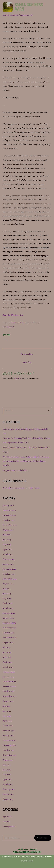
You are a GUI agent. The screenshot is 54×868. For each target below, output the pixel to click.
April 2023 (7, 662)
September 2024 (9, 579)
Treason (6, 821)
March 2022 (8, 726)
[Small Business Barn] (8, 7)
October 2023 (8, 633)
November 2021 (9, 745)
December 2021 (9, 740)
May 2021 (7, 775)
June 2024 (7, 593)
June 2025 (7, 540)
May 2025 (7, 544)
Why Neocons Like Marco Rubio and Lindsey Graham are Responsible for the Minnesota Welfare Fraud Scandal (26, 461)
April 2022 (7, 721)
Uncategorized (9, 826)
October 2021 (8, 750)
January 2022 (8, 735)
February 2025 (9, 559)
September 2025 (9, 525)
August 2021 (8, 760)
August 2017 (8, 799)
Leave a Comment (11, 15)
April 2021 (7, 779)
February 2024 (9, 613)
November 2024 (9, 569)
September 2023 (9, 637)
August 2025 (8, 530)
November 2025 (9, 515)
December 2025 (9, 510)
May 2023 (7, 657)
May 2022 (7, 716)
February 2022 (9, 731)
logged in (18, 378)
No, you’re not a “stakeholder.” (16, 470)
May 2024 (7, 598)
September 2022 (9, 696)
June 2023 (7, 652)
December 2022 (9, 681)
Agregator (25, 15)
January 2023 (8, 677)
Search (43, 838)
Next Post (27, 362)
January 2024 (8, 618)
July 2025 (6, 535)
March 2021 (7, 784)
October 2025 (8, 520)
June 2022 (7, 711)
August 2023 (8, 642)
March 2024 (8, 608)
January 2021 (8, 794)
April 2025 (7, 549)
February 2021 (8, 789)
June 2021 (7, 770)
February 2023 (9, 672)
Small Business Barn (29, 7)
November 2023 (9, 628)
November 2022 (9, 686)
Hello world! (34, 488)
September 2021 (9, 755)
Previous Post (27, 354)
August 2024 (8, 584)
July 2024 (6, 589)
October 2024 (8, 574)
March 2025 (8, 554)
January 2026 (8, 505)
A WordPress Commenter (14, 488)
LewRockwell (8, 327)
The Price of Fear (18, 323)
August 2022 (8, 701)
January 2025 (8, 564)
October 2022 (8, 691)
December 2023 (9, 623)
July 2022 (6, 706)
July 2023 (6, 647)
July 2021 (6, 765)
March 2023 (8, 667)
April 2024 (7, 603)
